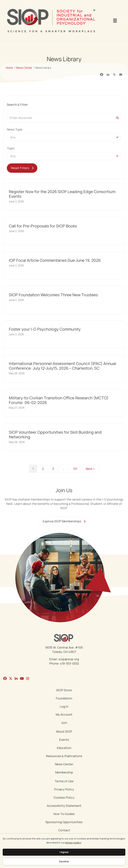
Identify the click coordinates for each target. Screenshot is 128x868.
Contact (64, 830)
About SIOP (64, 732)
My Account (64, 715)
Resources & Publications (64, 756)
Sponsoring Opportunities (64, 822)
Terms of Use (64, 781)
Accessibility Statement (64, 806)
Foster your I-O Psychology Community (45, 329)
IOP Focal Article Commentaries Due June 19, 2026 (55, 260)
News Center (64, 764)
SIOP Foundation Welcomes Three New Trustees (53, 295)
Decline (64, 861)
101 (75, 469)
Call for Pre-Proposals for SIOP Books (43, 226)
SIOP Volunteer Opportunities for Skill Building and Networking (55, 434)
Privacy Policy (64, 790)
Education (64, 748)
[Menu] (118, 21)
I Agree (64, 852)
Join (64, 723)
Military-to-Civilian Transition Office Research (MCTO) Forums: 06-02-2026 (59, 400)
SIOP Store (64, 690)
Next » (90, 469)
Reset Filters (20, 168)
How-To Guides (64, 814)
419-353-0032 (69, 663)
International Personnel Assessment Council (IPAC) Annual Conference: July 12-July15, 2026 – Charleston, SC (62, 366)
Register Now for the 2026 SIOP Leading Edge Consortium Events (62, 194)
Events (64, 740)
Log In (64, 707)
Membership (64, 773)
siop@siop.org (69, 659)
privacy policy (73, 843)
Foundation (64, 699)
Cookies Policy (64, 798)
